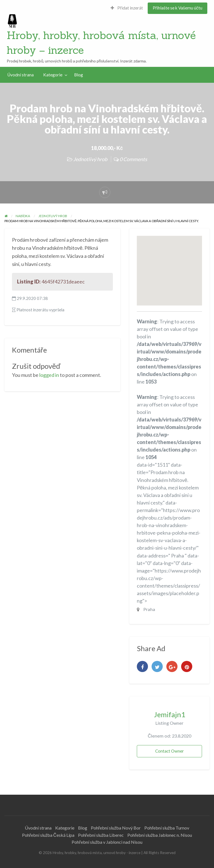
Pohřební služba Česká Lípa (48, 835)
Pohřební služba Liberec (101, 835)
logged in (49, 375)
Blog (79, 75)
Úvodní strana (20, 75)
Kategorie (53, 75)
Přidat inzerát (127, 8)
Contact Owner (170, 751)
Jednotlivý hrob (90, 159)
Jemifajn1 (170, 714)
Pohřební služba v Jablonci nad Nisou (107, 842)
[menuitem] (127, 8)
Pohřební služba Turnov (167, 828)
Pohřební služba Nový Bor (116, 828)
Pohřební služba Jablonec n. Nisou (160, 835)
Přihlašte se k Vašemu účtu (177, 8)
